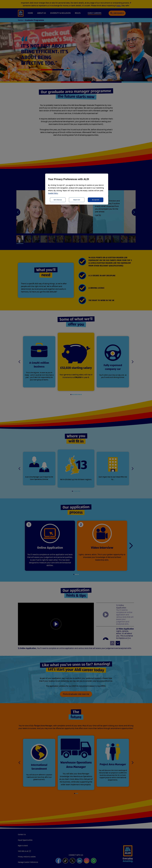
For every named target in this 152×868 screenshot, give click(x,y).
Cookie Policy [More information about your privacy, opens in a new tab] (53, 193)
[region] (77, 189)
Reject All (77, 200)
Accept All (96, 200)
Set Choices (58, 200)
